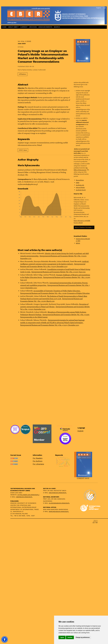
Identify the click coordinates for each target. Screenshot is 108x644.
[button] (13, 27)
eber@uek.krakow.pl (24, 497)
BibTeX (78, 243)
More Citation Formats (83, 227)
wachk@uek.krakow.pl (58, 493)
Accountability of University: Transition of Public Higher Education (57, 291)
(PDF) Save (23, 150)
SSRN (78, 183)
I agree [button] (62, 637)
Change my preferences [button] (83, 637)
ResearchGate (80, 180)
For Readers (38, 458)
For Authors (38, 461)
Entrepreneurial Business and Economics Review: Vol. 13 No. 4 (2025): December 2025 (50, 325)
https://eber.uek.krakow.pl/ (28, 495)
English (81, 431)
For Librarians (38, 464)
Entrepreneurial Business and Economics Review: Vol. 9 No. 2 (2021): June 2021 (58, 272)
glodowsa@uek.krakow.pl (59, 503)
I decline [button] (70, 637)
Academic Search (81, 190)
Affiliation (23, 74)
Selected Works (80, 187)
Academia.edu (80, 185)
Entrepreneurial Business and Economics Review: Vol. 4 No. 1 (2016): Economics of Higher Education (55, 293)
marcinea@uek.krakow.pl (59, 512)
